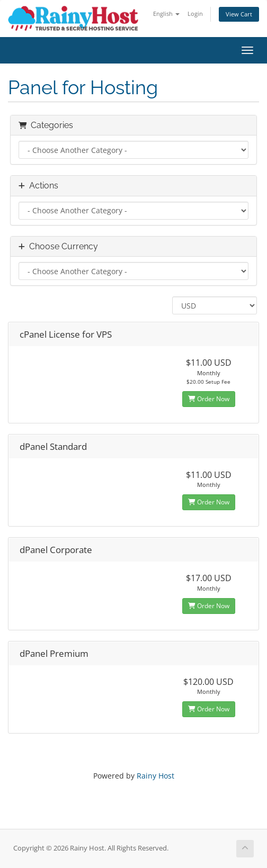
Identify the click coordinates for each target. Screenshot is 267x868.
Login (195, 13)
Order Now (209, 399)
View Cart (239, 14)
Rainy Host (155, 776)
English (166, 13)
